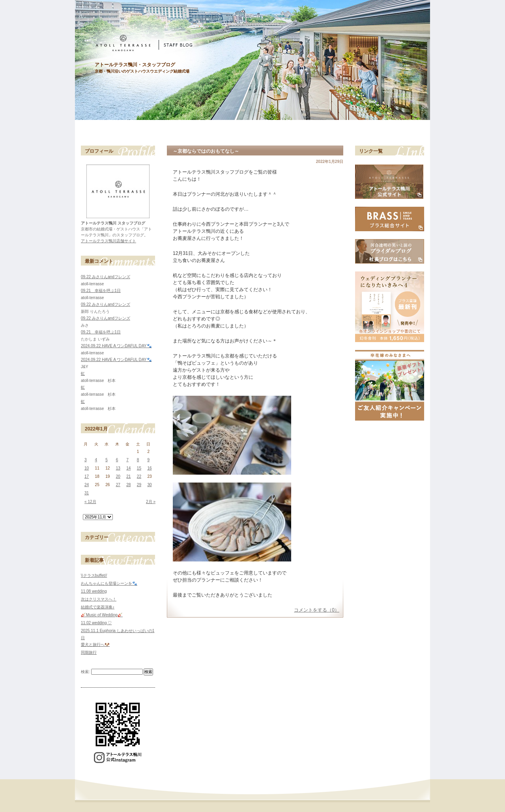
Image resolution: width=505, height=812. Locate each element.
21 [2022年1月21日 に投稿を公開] (128, 476)
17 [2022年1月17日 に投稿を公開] (87, 476)
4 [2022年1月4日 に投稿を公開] (96, 460)
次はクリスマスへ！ (99, 599)
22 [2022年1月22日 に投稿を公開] (139, 476)
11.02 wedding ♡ (96, 623)
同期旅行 (89, 652)
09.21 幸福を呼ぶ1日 (101, 291)
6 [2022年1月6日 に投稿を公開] (117, 460)
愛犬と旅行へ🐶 (95, 645)
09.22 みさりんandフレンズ (106, 277)
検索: (85, 672)
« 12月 (90, 502)
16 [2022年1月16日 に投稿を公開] (149, 468)
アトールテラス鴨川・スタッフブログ (135, 65)
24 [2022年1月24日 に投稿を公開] (87, 485)
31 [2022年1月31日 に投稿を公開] (87, 493)
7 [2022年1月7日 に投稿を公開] (127, 460)
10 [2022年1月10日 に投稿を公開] (87, 468)
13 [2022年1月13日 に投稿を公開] (118, 468)
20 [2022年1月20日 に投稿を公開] (118, 476)
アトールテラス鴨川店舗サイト (108, 241)
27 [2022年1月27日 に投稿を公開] (118, 485)
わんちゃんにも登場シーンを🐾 (109, 583)
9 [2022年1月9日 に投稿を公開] (148, 460)
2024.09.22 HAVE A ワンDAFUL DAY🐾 (116, 346)
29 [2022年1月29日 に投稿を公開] (139, 485)
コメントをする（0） (317, 610)
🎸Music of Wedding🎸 (102, 615)
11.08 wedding (94, 591)
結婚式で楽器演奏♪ (98, 607)
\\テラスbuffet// (94, 575)
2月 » (151, 502)
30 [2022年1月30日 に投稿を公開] (149, 485)
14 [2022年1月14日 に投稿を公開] (128, 468)
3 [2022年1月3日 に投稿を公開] (86, 460)
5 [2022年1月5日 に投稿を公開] (107, 460)
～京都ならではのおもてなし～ (206, 151)
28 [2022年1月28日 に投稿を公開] (128, 485)
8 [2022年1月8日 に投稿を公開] (138, 460)
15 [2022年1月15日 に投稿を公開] (139, 468)
